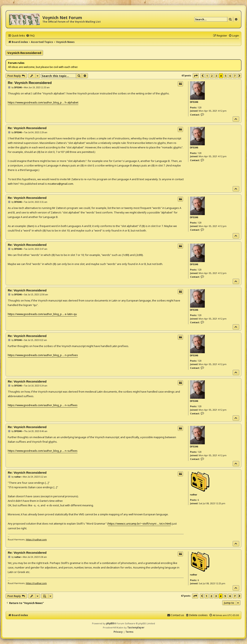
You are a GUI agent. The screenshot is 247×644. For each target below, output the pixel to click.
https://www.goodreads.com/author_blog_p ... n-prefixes (43, 355)
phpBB (110, 623)
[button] (196, 76)
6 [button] (230, 76)
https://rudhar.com (36, 539)
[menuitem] (30, 36)
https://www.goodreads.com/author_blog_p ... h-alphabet (43, 102)
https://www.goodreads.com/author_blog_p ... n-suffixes (43, 405)
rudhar (194, 495)
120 (199, 107)
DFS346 (194, 102)
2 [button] (212, 76)
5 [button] (226, 76)
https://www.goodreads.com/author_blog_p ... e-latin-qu (42, 314)
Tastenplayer (136, 627)
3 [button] (216, 76)
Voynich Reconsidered (24, 53)
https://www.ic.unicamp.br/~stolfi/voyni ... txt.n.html (139, 524)
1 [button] (207, 76)
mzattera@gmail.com (60, 184)
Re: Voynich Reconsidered (30, 83)
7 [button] (235, 76)
